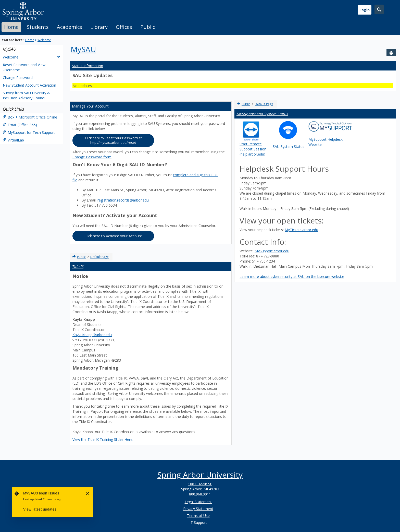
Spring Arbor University (200, 475)
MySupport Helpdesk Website (330, 134)
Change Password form (92, 157)
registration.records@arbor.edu (123, 200)
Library (99, 27)
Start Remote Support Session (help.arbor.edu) (253, 137)
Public (148, 27)
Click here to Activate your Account (113, 236)
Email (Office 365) (20, 125)
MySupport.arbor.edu (272, 251)
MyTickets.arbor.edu (301, 230)
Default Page (99, 257)
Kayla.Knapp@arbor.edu (92, 335)
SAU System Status (289, 135)
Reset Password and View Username (24, 67)
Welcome (44, 40)
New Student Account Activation (29, 85)
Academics (70, 27)
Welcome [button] (32, 57)
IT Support (198, 522)
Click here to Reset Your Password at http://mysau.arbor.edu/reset (113, 140)
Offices (124, 27)
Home (11, 27)
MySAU (9, 49)
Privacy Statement (198, 509)
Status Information (87, 66)
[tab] (11, 27)
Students (38, 27)
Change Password (18, 78)
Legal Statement (198, 502)
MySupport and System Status (262, 114)
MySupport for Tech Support (29, 132)
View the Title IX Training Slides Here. (103, 439)
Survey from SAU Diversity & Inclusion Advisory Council (26, 95)
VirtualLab (13, 140)
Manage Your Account (90, 106)
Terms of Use (198, 516)
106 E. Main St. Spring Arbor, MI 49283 (200, 486)
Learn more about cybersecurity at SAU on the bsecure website (292, 276)
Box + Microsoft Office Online (30, 117)
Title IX (78, 267)
